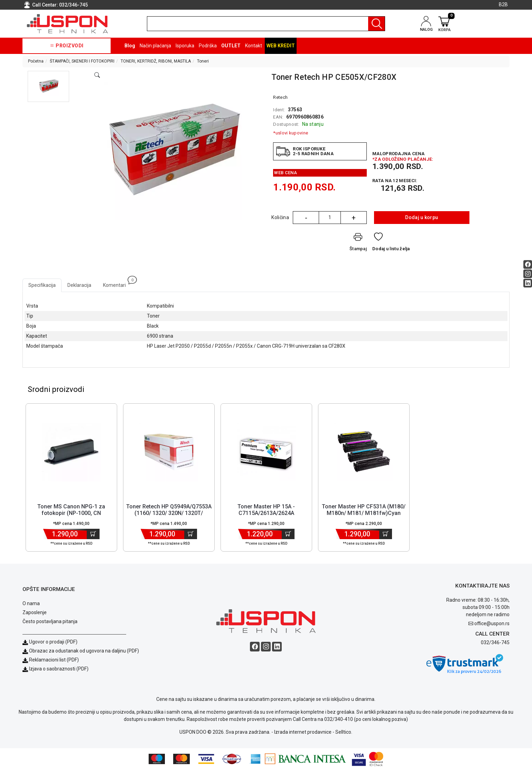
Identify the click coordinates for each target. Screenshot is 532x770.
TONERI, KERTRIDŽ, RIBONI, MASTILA (156, 61)
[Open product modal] (97, 75)
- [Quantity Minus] (306, 218)
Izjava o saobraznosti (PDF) (59, 669)
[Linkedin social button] (528, 283)
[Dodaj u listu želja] (391, 243)
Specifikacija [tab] (42, 285)
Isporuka (185, 46)
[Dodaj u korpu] (93, 534)
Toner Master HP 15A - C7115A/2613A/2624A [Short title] (266, 510)
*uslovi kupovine (291, 133)
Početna (36, 61)
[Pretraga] (376, 24)
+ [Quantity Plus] (354, 218)
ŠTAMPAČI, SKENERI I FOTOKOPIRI (82, 61)
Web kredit (281, 46)
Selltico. (344, 732)
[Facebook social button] (528, 264)
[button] (48, 86)
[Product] (71, 452)
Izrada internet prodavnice (303, 732)
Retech (280, 97)
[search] (266, 24)
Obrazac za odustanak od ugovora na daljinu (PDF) (84, 651)
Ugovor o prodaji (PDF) (50, 642)
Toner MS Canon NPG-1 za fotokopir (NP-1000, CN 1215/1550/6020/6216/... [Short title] (71, 513)
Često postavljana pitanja (50, 622)
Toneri (203, 61)
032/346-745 (73, 5)
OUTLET (231, 46)
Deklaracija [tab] (79, 285)
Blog (130, 46)
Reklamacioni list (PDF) (51, 660)
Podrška (208, 46)
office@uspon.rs (492, 624)
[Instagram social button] (528, 274)
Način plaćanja (155, 46)
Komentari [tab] (117, 283)
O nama (31, 604)
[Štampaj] (358, 243)
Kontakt (254, 46)
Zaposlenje (35, 613)
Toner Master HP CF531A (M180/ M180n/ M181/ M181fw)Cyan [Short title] (364, 510)
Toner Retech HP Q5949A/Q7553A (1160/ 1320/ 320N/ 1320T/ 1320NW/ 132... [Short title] (169, 513)
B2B (503, 4)
